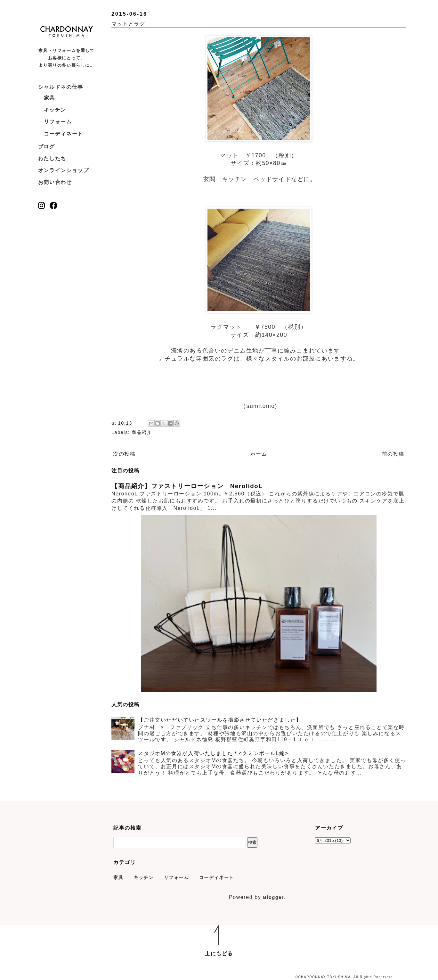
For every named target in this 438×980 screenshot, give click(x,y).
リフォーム (58, 122)
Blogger (273, 897)
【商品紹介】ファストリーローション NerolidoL (187, 486)
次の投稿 (124, 454)
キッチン (55, 110)
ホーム (259, 454)
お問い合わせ (55, 182)
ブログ (47, 147)
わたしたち (52, 158)
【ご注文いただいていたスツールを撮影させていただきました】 (220, 720)
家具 (49, 98)
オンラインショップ (63, 170)
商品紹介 (142, 432)
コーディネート (64, 134)
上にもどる (219, 954)
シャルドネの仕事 (61, 87)
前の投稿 (393, 454)
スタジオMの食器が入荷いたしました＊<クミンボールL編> (213, 753)
